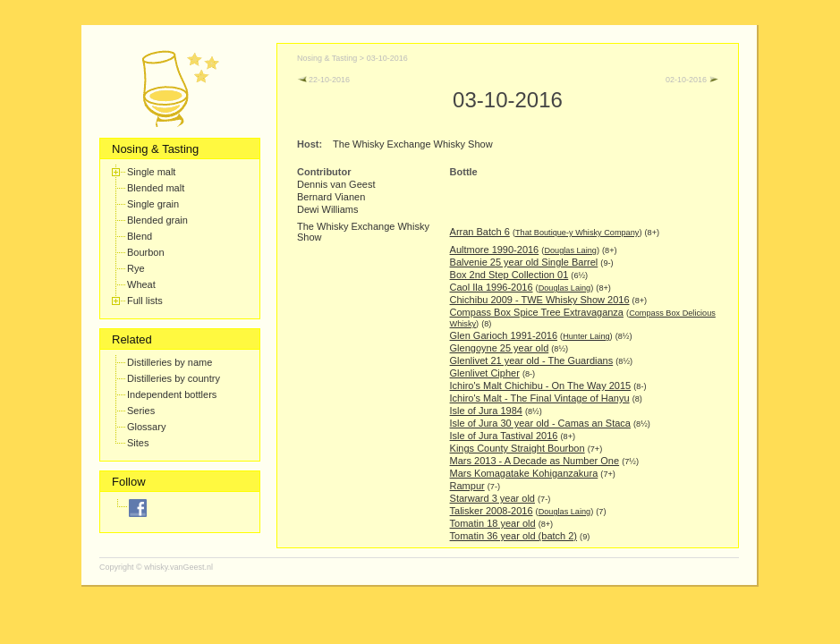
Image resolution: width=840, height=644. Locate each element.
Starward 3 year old (492, 498)
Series (141, 411)
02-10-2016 (692, 80)
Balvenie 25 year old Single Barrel (524, 262)
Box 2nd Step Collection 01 (509, 275)
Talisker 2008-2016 (492, 511)
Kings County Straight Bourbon (518, 448)
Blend (140, 236)
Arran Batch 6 (480, 232)
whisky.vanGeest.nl (178, 567)
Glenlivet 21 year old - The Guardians (532, 360)
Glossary (146, 427)
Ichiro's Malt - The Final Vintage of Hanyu (540, 398)
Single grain (153, 204)
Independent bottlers (172, 394)
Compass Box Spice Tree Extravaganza (537, 312)
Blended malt (156, 188)
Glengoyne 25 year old (500, 348)
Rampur (467, 486)
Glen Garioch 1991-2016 (504, 335)
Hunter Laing (586, 336)
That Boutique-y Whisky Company (577, 233)
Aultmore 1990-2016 (495, 250)
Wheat (141, 284)
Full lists (145, 301)
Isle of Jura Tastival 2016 (504, 436)
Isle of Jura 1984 (486, 411)
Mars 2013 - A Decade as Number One (535, 461)
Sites (138, 443)
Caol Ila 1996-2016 (492, 287)
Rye (136, 268)
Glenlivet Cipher (485, 373)
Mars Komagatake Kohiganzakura (524, 473)
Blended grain (157, 220)
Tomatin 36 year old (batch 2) (513, 536)
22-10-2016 (323, 80)
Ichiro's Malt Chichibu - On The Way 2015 (541, 386)
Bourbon (146, 252)
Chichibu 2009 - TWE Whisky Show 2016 (540, 300)
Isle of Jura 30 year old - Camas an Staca (540, 423)
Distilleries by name (170, 362)
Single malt (151, 172)
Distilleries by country (174, 378)
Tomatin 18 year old (493, 523)
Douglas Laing (570, 250)
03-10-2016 (387, 58)
